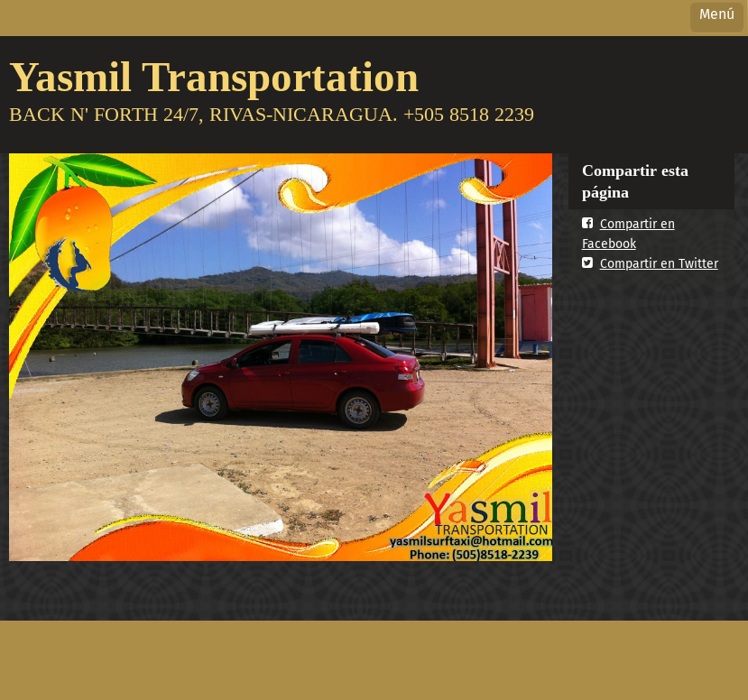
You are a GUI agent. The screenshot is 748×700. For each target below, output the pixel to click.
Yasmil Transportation (214, 76)
